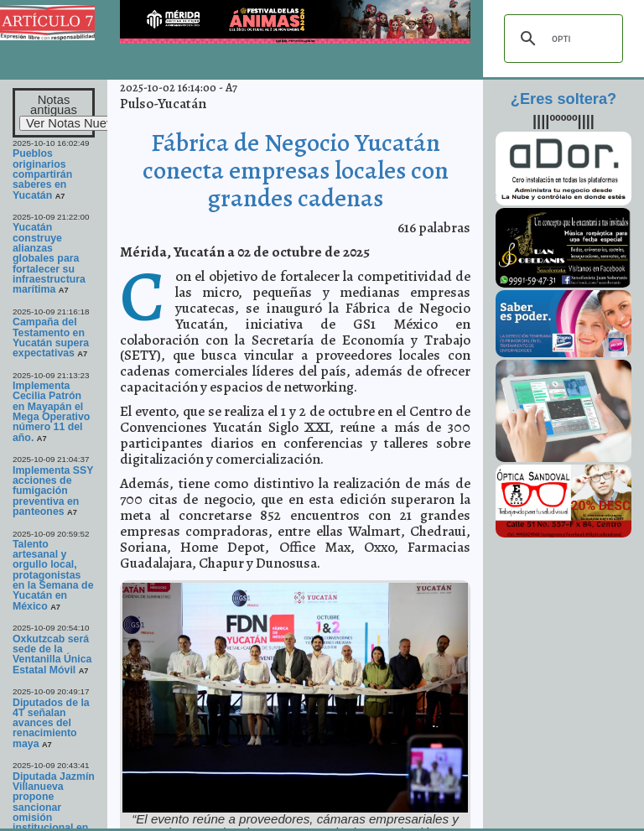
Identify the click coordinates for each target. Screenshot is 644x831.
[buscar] (561, 39)
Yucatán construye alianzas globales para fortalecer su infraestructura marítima (49, 258)
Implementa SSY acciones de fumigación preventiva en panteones (53, 491)
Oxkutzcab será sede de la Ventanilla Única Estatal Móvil (52, 654)
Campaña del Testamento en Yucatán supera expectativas (51, 338)
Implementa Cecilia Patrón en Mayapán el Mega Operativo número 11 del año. (51, 412)
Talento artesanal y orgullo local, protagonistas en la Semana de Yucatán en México (53, 575)
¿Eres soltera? (563, 99)
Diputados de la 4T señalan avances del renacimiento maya (51, 723)
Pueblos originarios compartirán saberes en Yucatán (42, 174)
